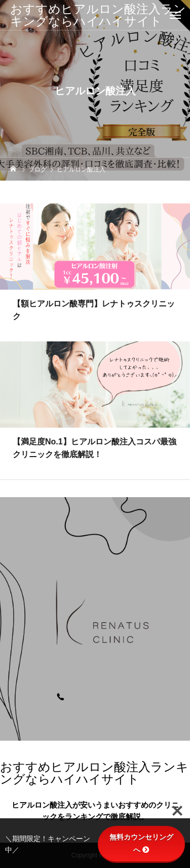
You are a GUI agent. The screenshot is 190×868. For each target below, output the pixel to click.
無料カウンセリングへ (141, 843)
